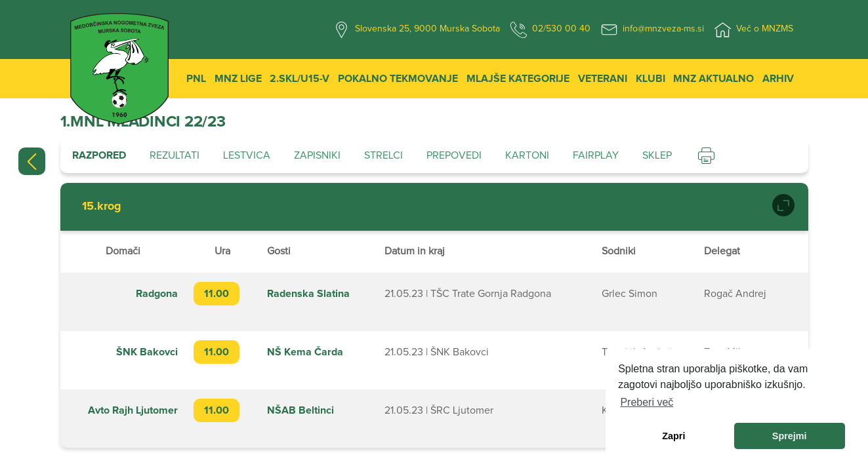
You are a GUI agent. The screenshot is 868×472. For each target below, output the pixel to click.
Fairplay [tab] (596, 155)
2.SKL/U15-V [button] (300, 79)
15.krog (102, 206)
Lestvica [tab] (247, 155)
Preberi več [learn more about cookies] (647, 402)
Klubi (651, 79)
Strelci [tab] (383, 155)
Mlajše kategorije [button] (518, 79)
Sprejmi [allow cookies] (790, 436)
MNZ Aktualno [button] (713, 79)
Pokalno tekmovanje (398, 79)
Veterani (603, 79)
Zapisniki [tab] (317, 155)
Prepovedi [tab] (454, 155)
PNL (196, 79)
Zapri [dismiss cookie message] (673, 436)
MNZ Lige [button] (238, 79)
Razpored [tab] (99, 155)
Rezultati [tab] (175, 155)
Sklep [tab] (657, 155)
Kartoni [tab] (527, 155)
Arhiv (778, 79)
